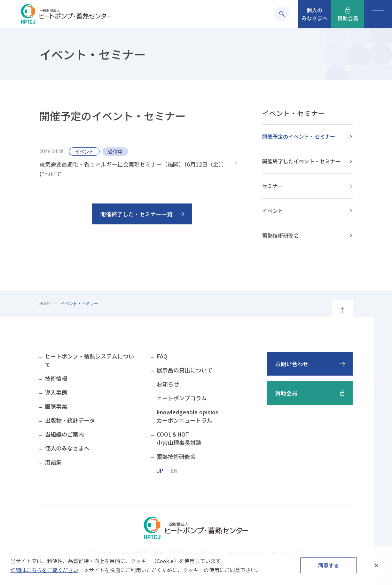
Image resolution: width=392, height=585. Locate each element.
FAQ (162, 356)
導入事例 (56, 392)
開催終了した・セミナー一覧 (136, 214)
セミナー (273, 186)
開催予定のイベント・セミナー (299, 136)
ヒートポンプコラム (182, 398)
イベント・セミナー (293, 113)
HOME (45, 303)
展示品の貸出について (185, 370)
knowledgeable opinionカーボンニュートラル (188, 416)
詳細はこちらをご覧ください (44, 570)
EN (174, 471)
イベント (273, 211)
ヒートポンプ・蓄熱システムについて (89, 360)
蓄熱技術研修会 (280, 235)
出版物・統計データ (70, 420)
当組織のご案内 (64, 434)
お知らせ (168, 384)
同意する (329, 565)
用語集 (53, 462)
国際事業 (56, 406)
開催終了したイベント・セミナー (301, 161)
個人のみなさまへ (67, 448)
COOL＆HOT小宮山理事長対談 (179, 438)
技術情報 (56, 378)
